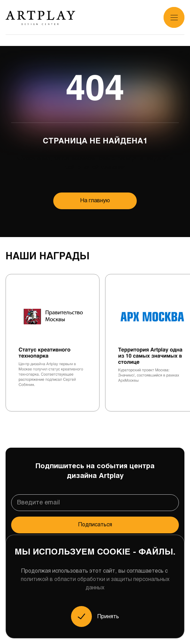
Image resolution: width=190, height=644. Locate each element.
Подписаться (95, 525)
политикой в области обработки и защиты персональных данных (95, 584)
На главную (95, 201)
